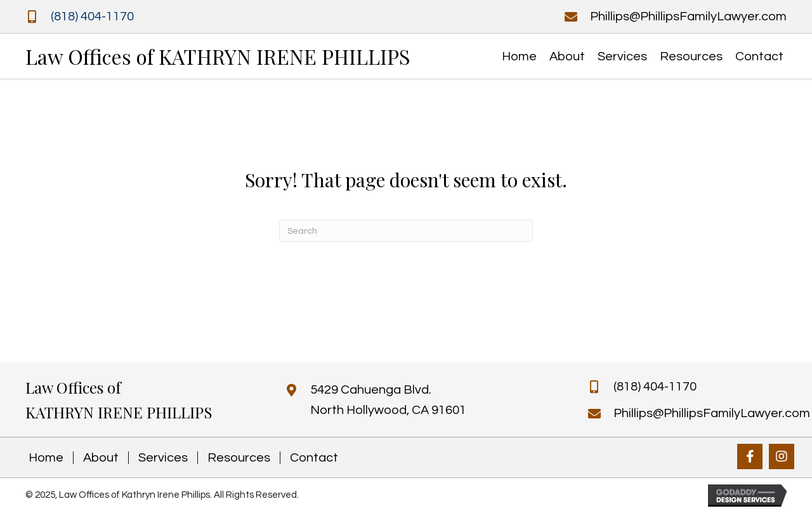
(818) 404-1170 (92, 17)
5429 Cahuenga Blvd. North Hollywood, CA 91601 (388, 400)
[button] (750, 456)
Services (163, 458)
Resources (239, 458)
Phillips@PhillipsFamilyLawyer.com (688, 17)
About (101, 458)
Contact (314, 458)
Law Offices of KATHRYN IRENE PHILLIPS (218, 56)
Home (46, 458)
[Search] (406, 231)
